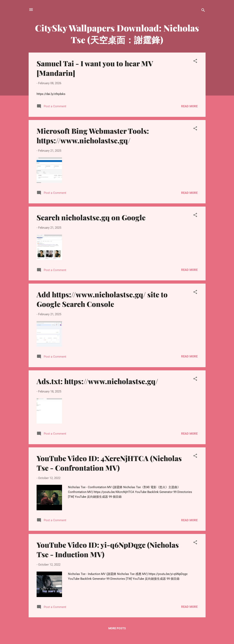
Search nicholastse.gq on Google (91, 217)
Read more (189, 106)
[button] (195, 62)
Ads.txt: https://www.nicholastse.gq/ (97, 381)
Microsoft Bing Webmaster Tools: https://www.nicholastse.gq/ (93, 136)
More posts (117, 628)
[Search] (203, 11)
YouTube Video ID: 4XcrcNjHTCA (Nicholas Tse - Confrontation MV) (109, 463)
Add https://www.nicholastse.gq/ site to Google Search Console (102, 299)
